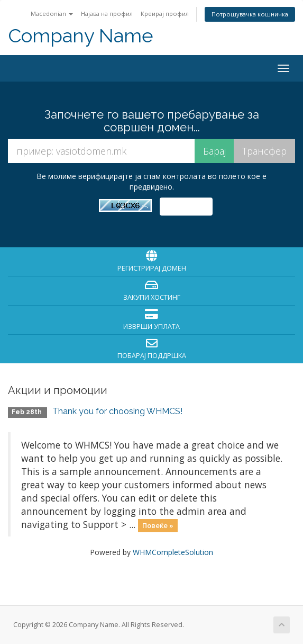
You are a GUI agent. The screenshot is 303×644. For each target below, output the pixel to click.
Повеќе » (158, 525)
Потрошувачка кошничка (250, 14)
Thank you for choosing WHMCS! (117, 411)
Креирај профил (165, 14)
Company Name (81, 36)
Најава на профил (107, 14)
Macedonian (52, 14)
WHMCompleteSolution (173, 552)
